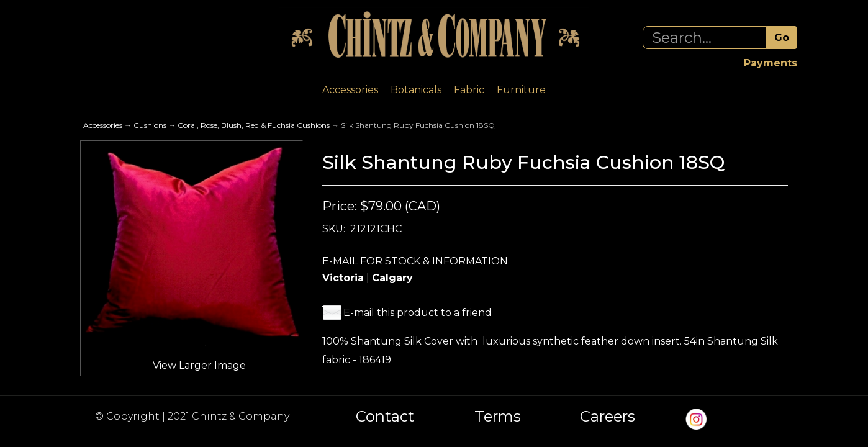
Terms (498, 417)
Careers (608, 417)
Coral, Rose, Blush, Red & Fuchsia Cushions (254, 125)
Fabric (469, 90)
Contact (385, 417)
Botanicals (416, 90)
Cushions (150, 125)
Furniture (521, 90)
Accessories (350, 90)
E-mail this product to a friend (418, 313)
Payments (771, 63)
